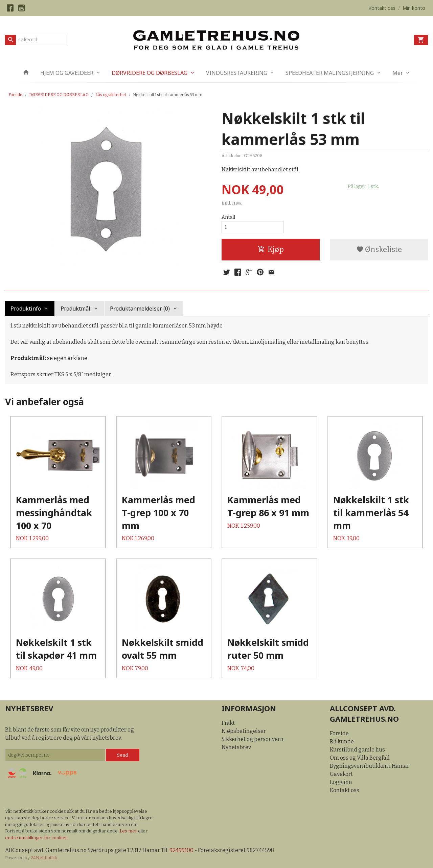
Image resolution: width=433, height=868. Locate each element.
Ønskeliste (379, 249)
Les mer (129, 831)
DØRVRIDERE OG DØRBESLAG (150, 73)
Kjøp (271, 249)
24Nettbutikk (44, 858)
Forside (15, 95)
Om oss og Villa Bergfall (360, 758)
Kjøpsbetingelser (244, 731)
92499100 (181, 850)
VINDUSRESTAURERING (237, 73)
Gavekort (341, 774)
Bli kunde (342, 742)
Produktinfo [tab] (26, 309)
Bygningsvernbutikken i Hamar (370, 766)
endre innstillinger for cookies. (37, 838)
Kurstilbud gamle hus (357, 750)
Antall (228, 217)
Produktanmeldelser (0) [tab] (140, 309)
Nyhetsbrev (236, 747)
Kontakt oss (345, 790)
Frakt (228, 723)
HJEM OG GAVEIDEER (67, 73)
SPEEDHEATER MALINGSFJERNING (330, 73)
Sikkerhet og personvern (253, 739)
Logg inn (341, 782)
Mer (398, 73)
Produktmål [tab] (75, 309)
